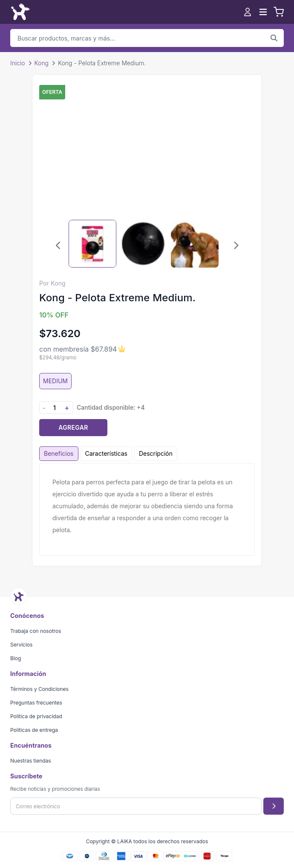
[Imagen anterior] (58, 245)
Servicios (21, 645)
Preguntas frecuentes (36, 703)
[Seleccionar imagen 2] (144, 244)
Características (106, 453)
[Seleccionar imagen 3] (195, 244)
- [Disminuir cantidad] (44, 408)
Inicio (18, 63)
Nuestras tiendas (31, 761)
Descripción (156, 453)
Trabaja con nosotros (36, 631)
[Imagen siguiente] (236, 245)
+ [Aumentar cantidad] (67, 408)
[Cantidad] (55, 408)
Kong (42, 63)
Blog (16, 658)
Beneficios (59, 453)
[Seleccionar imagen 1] (92, 244)
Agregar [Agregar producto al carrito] (73, 427)
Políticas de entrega (34, 730)
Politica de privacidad (36, 716)
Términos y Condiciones (39, 689)
